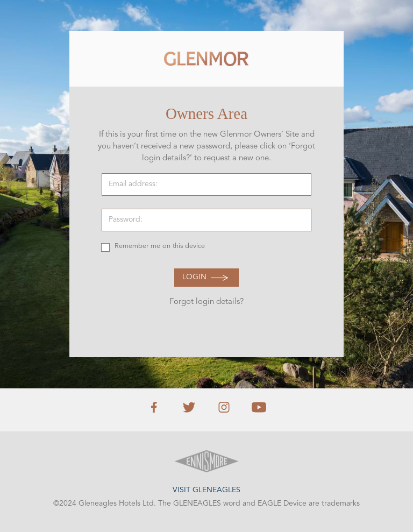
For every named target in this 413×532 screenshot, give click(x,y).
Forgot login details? (206, 302)
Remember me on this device (160, 246)
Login (194, 277)
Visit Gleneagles (206, 490)
